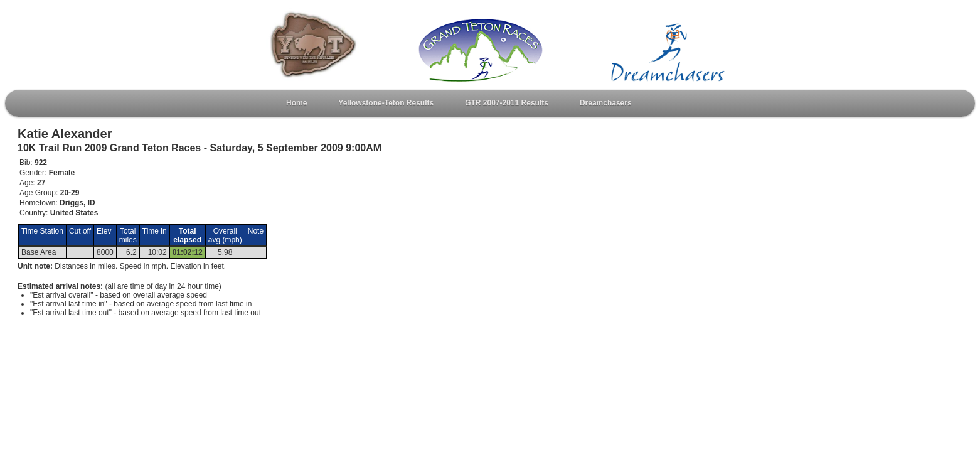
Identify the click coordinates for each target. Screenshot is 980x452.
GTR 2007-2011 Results (507, 103)
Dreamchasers (606, 103)
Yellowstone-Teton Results (386, 103)
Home (296, 103)
